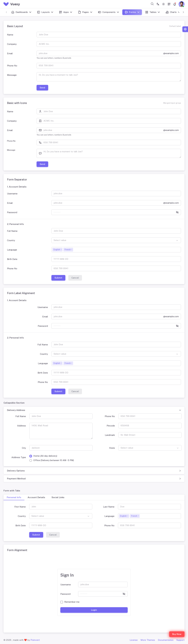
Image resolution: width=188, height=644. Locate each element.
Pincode (111, 426)
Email (10, 53)
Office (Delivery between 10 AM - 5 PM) (54, 460)
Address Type (19, 457)
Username (12, 194)
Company (12, 44)
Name (10, 35)
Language (12, 250)
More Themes (148, 640)
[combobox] (152, 4)
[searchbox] (75, 250)
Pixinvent (35, 640)
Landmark (110, 435)
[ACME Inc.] (112, 121)
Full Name (12, 231)
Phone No (12, 66)
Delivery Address (16, 410)
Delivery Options (16, 471)
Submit (58, 278)
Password (12, 212)
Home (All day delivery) (45, 456)
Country (11, 240)
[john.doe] (100, 53)
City (24, 448)
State (112, 448)
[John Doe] (112, 111)
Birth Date (12, 259)
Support (180, 640)
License (134, 640)
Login (94, 610)
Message (12, 75)
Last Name (109, 507)
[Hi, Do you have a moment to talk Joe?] (109, 77)
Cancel (75, 278)
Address (22, 426)
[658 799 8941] (109, 66)
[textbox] (116, 240)
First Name (20, 507)
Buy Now (177, 634)
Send (42, 88)
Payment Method (16, 479)
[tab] (14, 497)
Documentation (166, 640)
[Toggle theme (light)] (163, 4)
